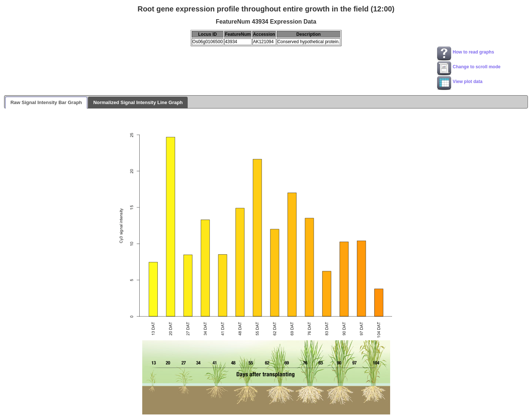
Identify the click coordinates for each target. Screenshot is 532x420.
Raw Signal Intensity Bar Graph (46, 102)
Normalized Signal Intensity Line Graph (138, 102)
